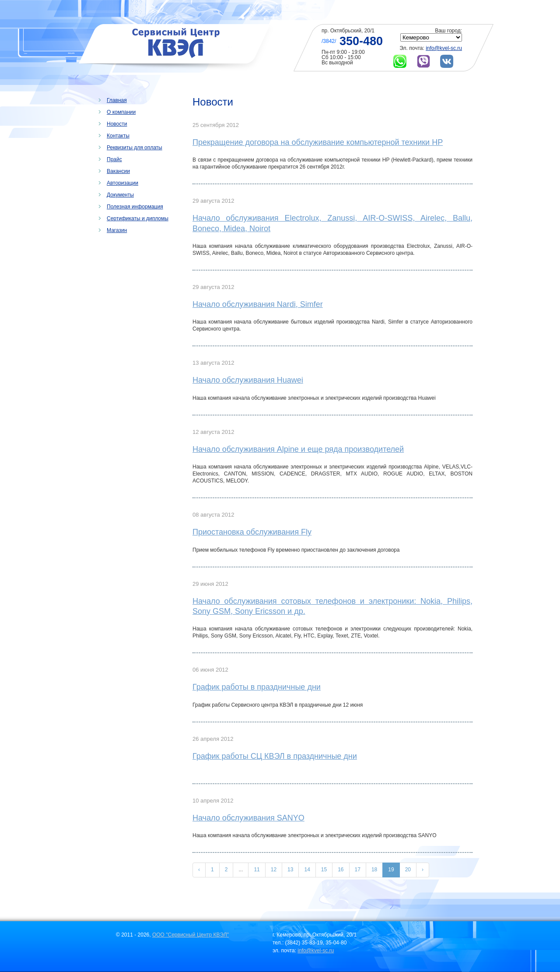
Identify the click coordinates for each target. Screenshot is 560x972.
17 (358, 870)
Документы (120, 195)
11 (257, 870)
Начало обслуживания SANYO (248, 818)
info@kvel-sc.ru (444, 48)
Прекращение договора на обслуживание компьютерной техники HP (318, 142)
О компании (121, 112)
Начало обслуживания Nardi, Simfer (258, 304)
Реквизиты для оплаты (135, 148)
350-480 (361, 41)
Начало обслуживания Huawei (248, 380)
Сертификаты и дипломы (138, 218)
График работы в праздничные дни (257, 687)
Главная (117, 100)
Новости (117, 124)
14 (307, 870)
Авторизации (122, 183)
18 (374, 870)
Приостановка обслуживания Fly (252, 532)
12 (274, 870)
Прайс (114, 159)
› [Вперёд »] (423, 870)
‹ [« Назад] (199, 870)
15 (324, 870)
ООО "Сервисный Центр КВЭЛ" (191, 935)
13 (290, 870)
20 (408, 870)
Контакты (118, 136)
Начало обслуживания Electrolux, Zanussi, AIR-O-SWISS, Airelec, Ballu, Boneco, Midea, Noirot (332, 223)
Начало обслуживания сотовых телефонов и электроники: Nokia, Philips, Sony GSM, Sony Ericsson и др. (332, 606)
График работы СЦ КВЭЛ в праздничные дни (275, 756)
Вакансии (118, 171)
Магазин (117, 230)
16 (341, 870)
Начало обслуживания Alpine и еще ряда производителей (298, 449)
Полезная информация (135, 207)
